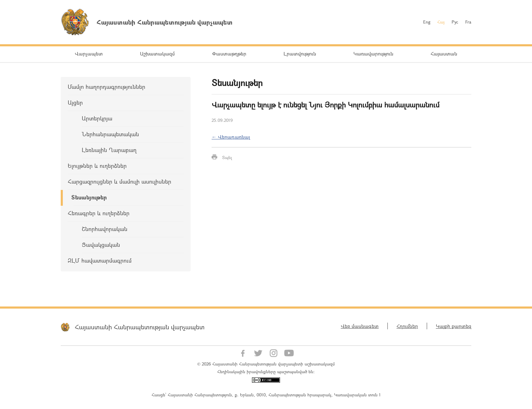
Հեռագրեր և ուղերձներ (99, 213)
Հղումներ (407, 326)
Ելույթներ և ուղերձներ (97, 166)
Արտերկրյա (97, 118)
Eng (427, 22)
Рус (455, 22)
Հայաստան (444, 54)
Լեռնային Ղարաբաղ (109, 150)
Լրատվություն (300, 54)
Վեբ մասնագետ (360, 326)
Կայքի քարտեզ (454, 326)
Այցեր (75, 102)
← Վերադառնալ (231, 137)
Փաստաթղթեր (229, 54)
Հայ (441, 22)
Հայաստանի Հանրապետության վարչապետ (140, 327)
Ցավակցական (101, 245)
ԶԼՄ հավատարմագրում (100, 260)
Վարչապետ (89, 54)
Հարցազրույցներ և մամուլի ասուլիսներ (119, 181)
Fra (468, 22)
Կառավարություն (373, 54)
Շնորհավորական (105, 229)
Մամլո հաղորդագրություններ (107, 87)
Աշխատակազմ (157, 54)
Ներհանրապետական (110, 134)
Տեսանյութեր (89, 197)
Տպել (227, 157)
